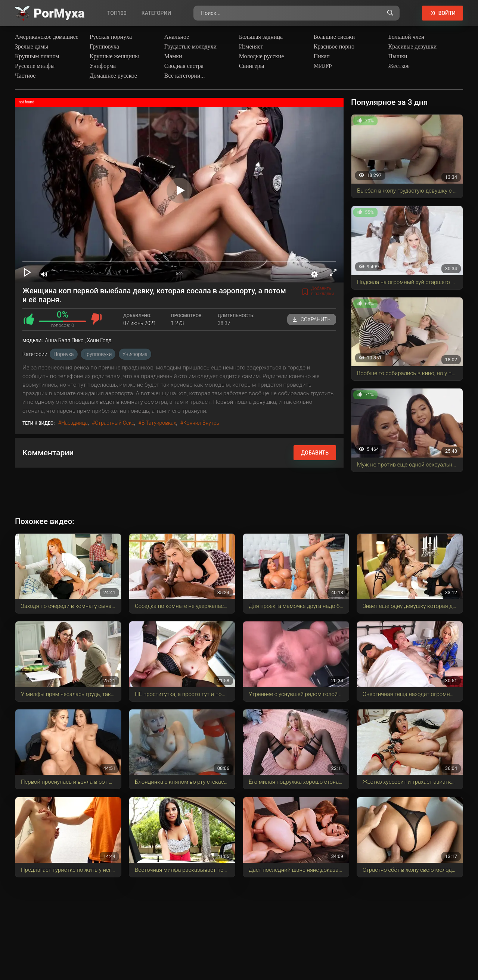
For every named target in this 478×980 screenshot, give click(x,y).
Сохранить (312, 319)
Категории (156, 13)
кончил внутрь (201, 423)
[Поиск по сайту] (390, 13)
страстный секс (114, 423)
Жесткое (399, 66)
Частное (25, 76)
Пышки (398, 56)
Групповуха (104, 46)
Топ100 (117, 13)
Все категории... (185, 76)
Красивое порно (334, 46)
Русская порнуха (111, 37)
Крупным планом (37, 56)
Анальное (177, 37)
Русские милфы (35, 66)
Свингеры (252, 66)
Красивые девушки (413, 46)
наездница (75, 423)
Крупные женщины (114, 56)
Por (59, 13)
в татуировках (159, 423)
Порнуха (63, 354)
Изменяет (251, 46)
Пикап (322, 56)
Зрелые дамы (32, 46)
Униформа (103, 66)
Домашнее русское (113, 76)
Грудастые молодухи (190, 46)
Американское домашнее (47, 37)
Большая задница (261, 37)
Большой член (406, 37)
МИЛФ (323, 66)
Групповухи (98, 354)
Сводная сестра (184, 66)
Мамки (173, 56)
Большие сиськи (334, 37)
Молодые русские (262, 56)
